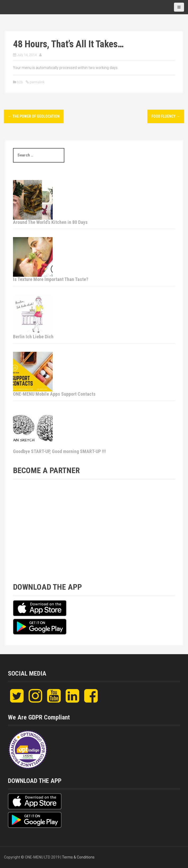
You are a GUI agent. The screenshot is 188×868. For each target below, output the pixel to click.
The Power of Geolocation (34, 116)
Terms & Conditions (78, 857)
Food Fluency (166, 116)
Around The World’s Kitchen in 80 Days (50, 222)
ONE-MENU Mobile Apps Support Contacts (54, 394)
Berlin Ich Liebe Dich (33, 337)
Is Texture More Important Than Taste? (51, 279)
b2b (20, 82)
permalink (37, 82)
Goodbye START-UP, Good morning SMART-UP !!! (59, 451)
